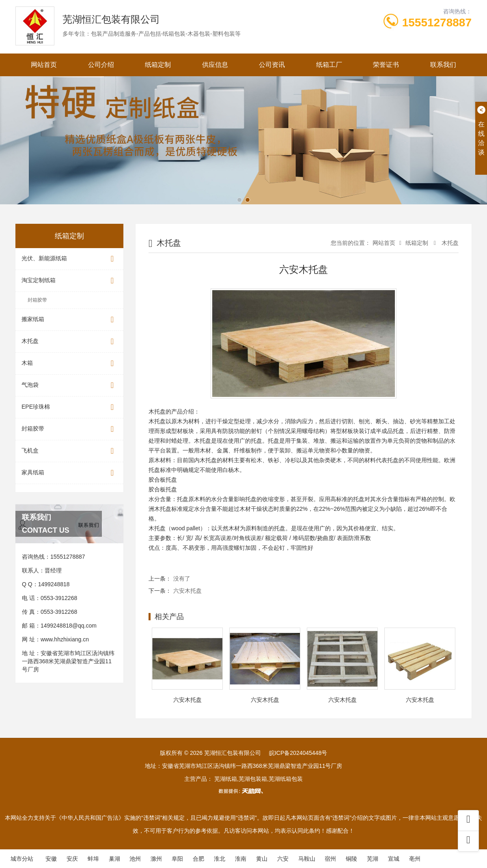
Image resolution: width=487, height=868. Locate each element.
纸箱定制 (158, 65)
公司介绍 (101, 65)
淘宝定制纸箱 (69, 281)
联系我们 (443, 65)
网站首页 (44, 65)
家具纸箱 (69, 473)
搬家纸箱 (69, 320)
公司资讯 (272, 65)
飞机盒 (69, 451)
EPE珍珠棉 (69, 407)
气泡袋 (69, 385)
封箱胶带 (37, 300)
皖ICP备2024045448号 (298, 753)
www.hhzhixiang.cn (65, 639)
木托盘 (69, 342)
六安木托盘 (187, 591)
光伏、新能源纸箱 (69, 259)
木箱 (69, 363)
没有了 (182, 579)
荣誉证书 (386, 65)
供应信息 (215, 65)
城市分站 (22, 859)
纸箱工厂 (329, 65)
